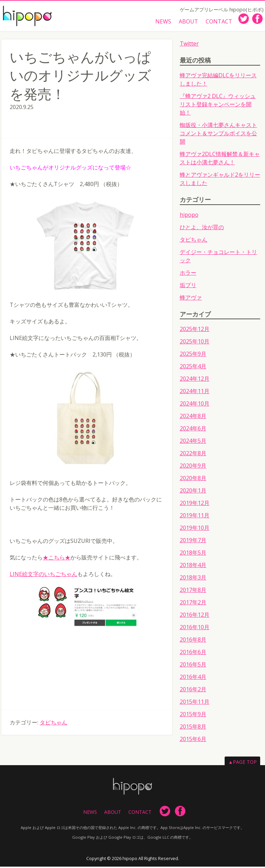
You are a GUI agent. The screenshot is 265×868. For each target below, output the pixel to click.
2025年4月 (193, 368)
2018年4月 (193, 567)
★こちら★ (57, 559)
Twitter (189, 45)
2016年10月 (195, 629)
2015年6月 (193, 741)
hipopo (189, 216)
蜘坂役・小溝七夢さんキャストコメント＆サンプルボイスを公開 (218, 135)
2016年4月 (193, 679)
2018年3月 (193, 579)
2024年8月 (193, 418)
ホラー (188, 274)
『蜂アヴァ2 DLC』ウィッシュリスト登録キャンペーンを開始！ (218, 106)
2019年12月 (195, 505)
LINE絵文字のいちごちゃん (43, 575)
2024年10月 (195, 405)
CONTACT (219, 22)
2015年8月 (193, 728)
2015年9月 (193, 716)
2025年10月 (195, 343)
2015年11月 (195, 703)
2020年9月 (193, 467)
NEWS (161, 22)
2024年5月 (193, 442)
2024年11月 (195, 393)
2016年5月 (193, 666)
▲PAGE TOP (242, 764)
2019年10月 (195, 529)
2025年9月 (193, 355)
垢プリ (188, 286)
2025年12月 (195, 331)
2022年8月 (193, 455)
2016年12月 (195, 616)
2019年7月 (193, 542)
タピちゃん (53, 724)
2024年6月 (193, 430)
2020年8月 (193, 480)
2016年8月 (193, 641)
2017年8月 (193, 592)
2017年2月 (193, 604)
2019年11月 (195, 517)
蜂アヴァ (191, 299)
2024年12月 (195, 380)
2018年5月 (193, 554)
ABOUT (187, 22)
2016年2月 (193, 691)
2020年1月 (193, 492)
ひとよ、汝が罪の (202, 228)
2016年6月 (193, 654)
